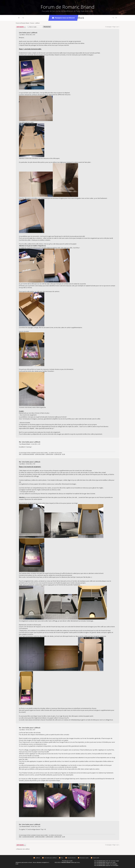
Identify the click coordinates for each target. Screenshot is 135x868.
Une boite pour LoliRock (28, 33)
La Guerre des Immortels (28, 454)
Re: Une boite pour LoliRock (30, 442)
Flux (62, 858)
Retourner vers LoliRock (23, 849)
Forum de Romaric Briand (68, 7)
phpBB (71, 861)
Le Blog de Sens (49, 454)
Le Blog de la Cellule (40, 454)
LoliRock (37, 23)
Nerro (23, 35)
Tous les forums (71, 858)
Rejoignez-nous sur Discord (63, 18)
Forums (32, 23)
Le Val (63, 454)
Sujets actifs (96, 858)
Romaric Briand (26, 444)
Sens (20, 454)
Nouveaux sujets (84, 858)
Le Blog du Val (58, 454)
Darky (78, 862)
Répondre (21, 27)
